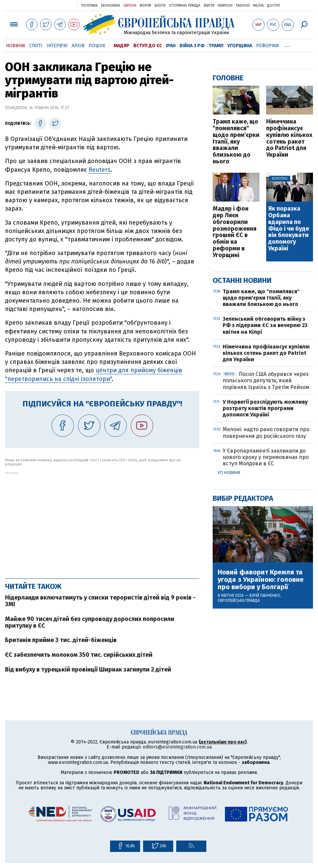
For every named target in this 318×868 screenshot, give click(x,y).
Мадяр (122, 46)
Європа (130, 6)
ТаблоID (243, 6)
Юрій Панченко (265, 596)
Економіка (111, 6)
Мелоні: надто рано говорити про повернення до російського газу (266, 432)
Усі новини (229, 473)
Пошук (97, 46)
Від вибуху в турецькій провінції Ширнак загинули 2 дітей (88, 669)
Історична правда (185, 6)
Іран (171, 46)
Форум (145, 6)
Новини (16, 46)
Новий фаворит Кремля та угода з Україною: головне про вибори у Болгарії (261, 579)
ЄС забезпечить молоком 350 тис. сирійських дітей (79, 655)
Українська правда (56, 5)
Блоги (160, 6)
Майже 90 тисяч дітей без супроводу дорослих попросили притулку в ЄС (90, 622)
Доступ (274, 6)
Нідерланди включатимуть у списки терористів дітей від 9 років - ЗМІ (100, 601)
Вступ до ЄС (148, 46)
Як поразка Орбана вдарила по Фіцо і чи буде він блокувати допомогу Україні (289, 229)
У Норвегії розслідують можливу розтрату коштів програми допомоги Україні (265, 408)
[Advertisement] (102, 522)
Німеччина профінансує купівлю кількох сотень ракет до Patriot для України (289, 138)
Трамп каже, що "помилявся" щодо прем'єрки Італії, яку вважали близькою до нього (236, 142)
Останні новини (242, 280)
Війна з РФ (192, 46)
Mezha (258, 6)
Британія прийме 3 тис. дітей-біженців (61, 640)
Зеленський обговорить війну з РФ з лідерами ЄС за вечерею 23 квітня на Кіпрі (265, 325)
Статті (36, 46)
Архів (78, 46)
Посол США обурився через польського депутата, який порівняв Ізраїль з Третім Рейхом (266, 380)
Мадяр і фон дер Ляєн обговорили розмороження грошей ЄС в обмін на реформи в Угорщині (235, 232)
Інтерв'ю (57, 46)
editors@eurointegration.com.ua (177, 747)
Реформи (268, 46)
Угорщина (240, 46)
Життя (209, 6)
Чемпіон (225, 6)
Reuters (99, 170)
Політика (89, 6)
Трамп (216, 46)
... (287, 45)
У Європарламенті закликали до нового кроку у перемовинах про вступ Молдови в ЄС (266, 457)
